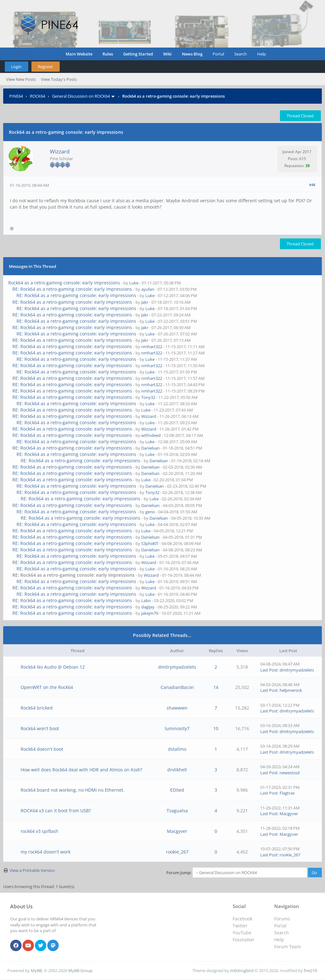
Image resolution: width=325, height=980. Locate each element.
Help (262, 54)
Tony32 (148, 397)
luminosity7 (177, 728)
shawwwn (177, 708)
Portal (218, 54)
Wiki (167, 54)
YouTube (242, 933)
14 (216, 687)
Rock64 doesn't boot (42, 749)
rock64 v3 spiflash (40, 831)
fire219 (310, 970)
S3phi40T (150, 543)
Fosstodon (243, 940)
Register (45, 67)
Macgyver (289, 814)
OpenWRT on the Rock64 (47, 687)
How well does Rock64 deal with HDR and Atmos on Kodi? (81, 770)
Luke (134, 283)
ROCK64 (37, 96)
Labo (146, 600)
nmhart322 (152, 347)
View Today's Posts (59, 79)
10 (216, 728)
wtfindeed (151, 435)
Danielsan (150, 448)
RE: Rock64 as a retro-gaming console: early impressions (72, 289)
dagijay (148, 607)
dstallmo (177, 749)
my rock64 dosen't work (46, 852)
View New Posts (21, 79)
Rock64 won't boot (40, 728)
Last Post (269, 670)
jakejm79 (150, 613)
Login (16, 67)
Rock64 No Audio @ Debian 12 (53, 667)
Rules (108, 54)
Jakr (145, 302)
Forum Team (288, 947)
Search (241, 54)
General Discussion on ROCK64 (81, 96)
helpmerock (291, 690)
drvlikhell (177, 770)
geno (150, 512)
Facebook (242, 919)
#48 (312, 185)
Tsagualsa (177, 811)
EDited (177, 790)
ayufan (148, 289)
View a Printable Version (32, 870)
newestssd (290, 773)
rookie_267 (177, 852)
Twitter (240, 926)
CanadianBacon (177, 687)
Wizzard (60, 151)
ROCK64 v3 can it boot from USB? (56, 811)
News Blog (192, 54)
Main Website (79, 54)
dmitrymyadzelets (177, 667)
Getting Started (138, 54)
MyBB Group (80, 970)
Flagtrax (287, 793)
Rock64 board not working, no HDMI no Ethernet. (73, 790)
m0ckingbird (242, 970)
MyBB (36, 970)
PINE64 (16, 96)
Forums (282, 919)
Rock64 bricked (37, 708)
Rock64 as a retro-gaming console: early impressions (64, 283)
